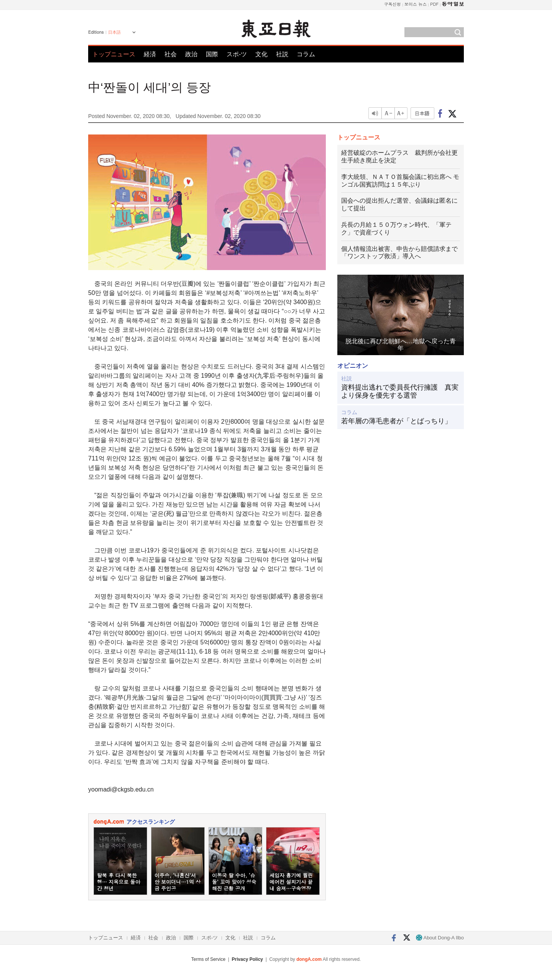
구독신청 (393, 4)
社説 (282, 54)
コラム (306, 54)
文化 (261, 54)
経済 (150, 54)
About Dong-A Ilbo (440, 938)
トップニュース (114, 54)
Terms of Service (208, 959)
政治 (191, 54)
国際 (212, 54)
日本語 (114, 32)
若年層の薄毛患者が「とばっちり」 (396, 421)
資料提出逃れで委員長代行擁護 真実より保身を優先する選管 (400, 392)
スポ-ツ (237, 54)
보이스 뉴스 (416, 4)
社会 (171, 54)
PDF (434, 4)
